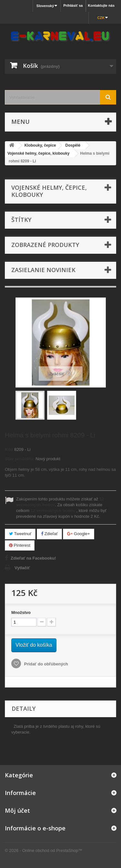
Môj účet (17, 810)
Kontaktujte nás (101, 5)
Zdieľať (49, 534)
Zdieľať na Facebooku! (33, 558)
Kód (9, 449)
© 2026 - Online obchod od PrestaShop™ (44, 850)
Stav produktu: (20, 459)
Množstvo (21, 612)
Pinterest (20, 545)
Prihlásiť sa (73, 5)
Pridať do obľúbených (45, 664)
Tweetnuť (20, 534)
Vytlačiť (22, 568)
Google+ (78, 534)
